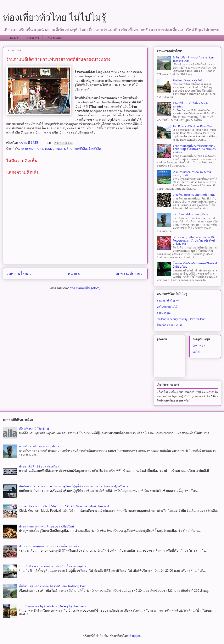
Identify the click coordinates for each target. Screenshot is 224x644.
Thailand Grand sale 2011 (188, 80)
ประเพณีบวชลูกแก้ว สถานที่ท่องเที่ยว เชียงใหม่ (50, 546)
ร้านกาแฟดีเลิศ (77, 149)
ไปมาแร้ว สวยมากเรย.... (171, 325)
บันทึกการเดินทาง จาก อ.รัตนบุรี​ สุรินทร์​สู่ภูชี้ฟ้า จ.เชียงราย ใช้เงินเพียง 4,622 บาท (74, 486)
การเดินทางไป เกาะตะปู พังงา (190, 214)
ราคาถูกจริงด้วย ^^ (168, 301)
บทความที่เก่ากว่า (130, 273)
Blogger (135, 636)
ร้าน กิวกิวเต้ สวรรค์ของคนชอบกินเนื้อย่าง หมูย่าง (52, 566)
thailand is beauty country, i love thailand (181, 319)
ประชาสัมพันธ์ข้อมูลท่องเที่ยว (39, 466)
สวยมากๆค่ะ (164, 313)
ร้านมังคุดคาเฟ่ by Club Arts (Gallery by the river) (52, 606)
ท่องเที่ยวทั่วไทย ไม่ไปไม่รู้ (55, 17)
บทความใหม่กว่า (20, 273)
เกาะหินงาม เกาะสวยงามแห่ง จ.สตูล (194, 195)
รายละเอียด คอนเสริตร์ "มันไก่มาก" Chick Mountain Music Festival (64, 506)
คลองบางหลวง (55, 149)
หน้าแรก (15, 38)
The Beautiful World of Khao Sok (192, 126)
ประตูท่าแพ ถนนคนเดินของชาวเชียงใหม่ (46, 526)
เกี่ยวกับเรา (33, 38)
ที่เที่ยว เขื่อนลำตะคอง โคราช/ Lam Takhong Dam (53, 586)
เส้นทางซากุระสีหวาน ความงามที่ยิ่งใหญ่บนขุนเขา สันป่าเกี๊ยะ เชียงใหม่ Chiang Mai (194, 241)
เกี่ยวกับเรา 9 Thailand (34, 429)
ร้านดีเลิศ (95, 149)
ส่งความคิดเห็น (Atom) (85, 288)
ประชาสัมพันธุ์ (54, 38)
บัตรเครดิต (199, 346)
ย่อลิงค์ (196, 352)
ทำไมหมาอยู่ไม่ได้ (167, 307)
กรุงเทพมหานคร (32, 149)
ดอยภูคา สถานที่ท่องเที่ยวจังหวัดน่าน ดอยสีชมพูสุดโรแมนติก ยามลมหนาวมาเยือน (194, 149)
